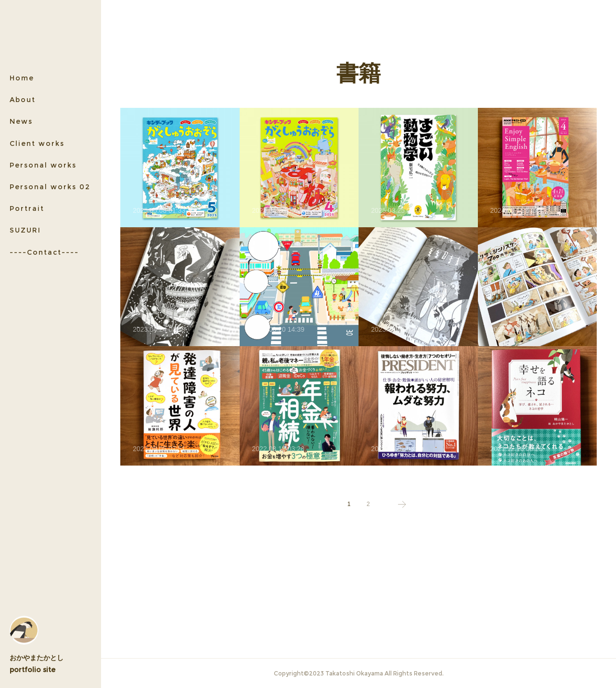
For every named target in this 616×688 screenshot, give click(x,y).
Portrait (27, 208)
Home (22, 78)
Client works (37, 143)
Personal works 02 (50, 187)
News (21, 121)
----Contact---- (44, 252)
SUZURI (25, 230)
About (23, 100)
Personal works (43, 165)
